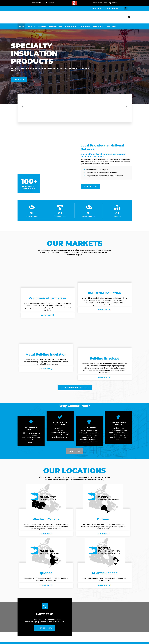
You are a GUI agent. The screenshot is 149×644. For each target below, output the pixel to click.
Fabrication (70, 27)
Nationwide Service (31, 430)
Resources (112, 27)
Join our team (95, 9)
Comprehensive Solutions (118, 425)
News (106, 9)
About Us (31, 27)
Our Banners (85, 27)
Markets (42, 27)
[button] (126, 9)
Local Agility (89, 429)
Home (21, 27)
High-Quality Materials (60, 425)
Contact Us (98, 27)
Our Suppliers (56, 27)
